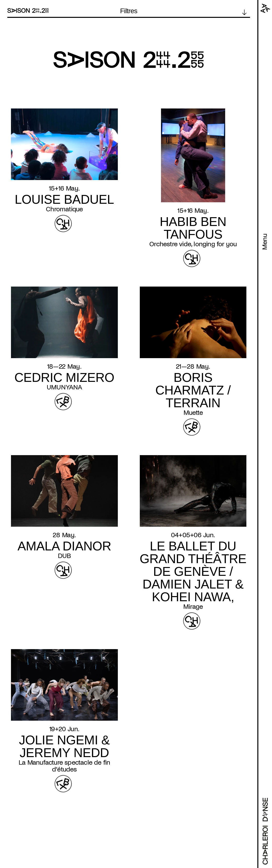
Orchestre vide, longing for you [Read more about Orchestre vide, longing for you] (193, 244)
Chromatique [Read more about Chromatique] (64, 209)
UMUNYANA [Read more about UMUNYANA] (64, 387)
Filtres (129, 11)
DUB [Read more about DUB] (64, 556)
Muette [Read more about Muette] (193, 413)
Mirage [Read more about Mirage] (193, 607)
